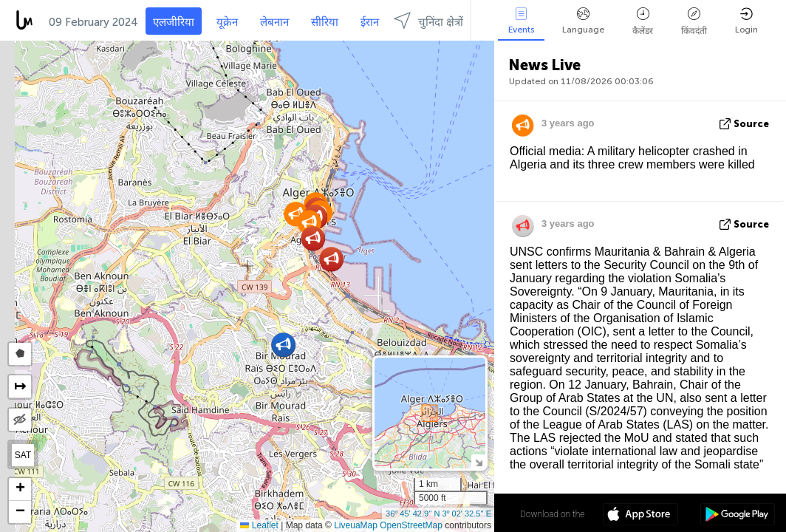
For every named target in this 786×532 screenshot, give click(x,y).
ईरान (370, 22)
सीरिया (325, 22)
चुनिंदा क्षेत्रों (428, 20)
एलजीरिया (174, 22)
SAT (23, 455)
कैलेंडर (643, 22)
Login (746, 21)
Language (583, 21)
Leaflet (259, 525)
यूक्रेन (227, 22)
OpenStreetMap (411, 525)
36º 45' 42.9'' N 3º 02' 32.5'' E (438, 514)
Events (521, 21)
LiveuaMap (356, 525)
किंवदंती (694, 22)
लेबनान (274, 22)
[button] (331, 259)
